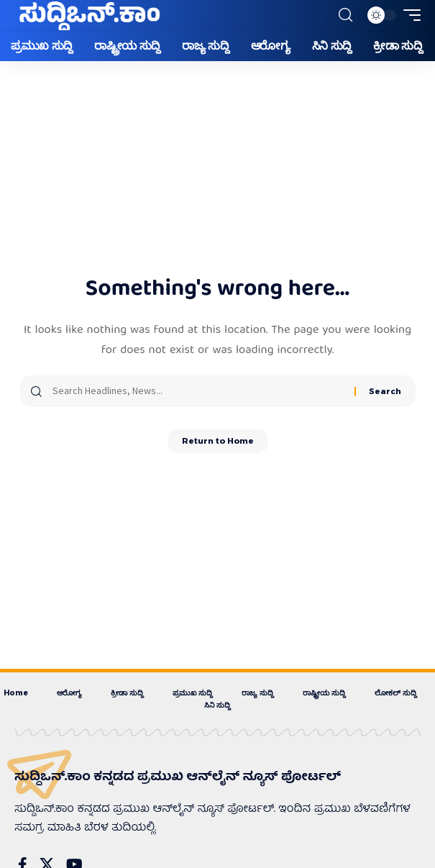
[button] (345, 15)
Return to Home (218, 441)
